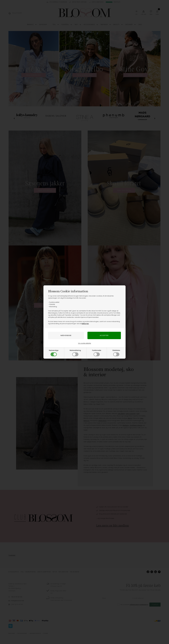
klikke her (85, 324)
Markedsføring (75, 353)
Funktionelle (97, 353)
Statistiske (116, 353)
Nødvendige (54, 353)
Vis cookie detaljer (85, 343)
